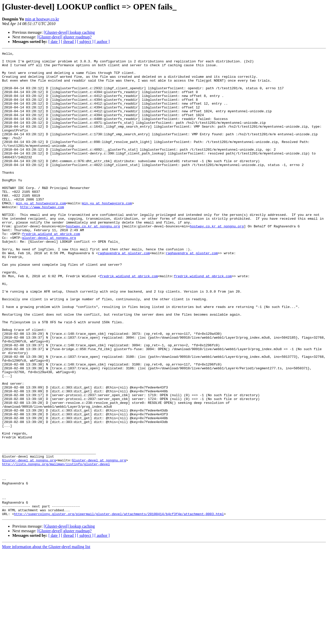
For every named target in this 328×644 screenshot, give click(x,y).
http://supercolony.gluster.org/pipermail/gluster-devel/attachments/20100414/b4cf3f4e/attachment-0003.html (119, 607)
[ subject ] (85, 42)
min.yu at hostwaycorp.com (41, 234)
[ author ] (102, 42)
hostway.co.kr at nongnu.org (93, 261)
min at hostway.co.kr (42, 19)
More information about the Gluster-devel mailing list (46, 640)
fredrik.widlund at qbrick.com (51, 271)
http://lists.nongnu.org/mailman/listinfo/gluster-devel (56, 547)
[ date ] (54, 42)
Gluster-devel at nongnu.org (29, 542)
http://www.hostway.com (42, 238)
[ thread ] (68, 42)
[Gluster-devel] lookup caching (69, 32)
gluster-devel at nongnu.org (49, 275)
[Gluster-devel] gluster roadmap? (65, 37)
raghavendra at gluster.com (124, 294)
